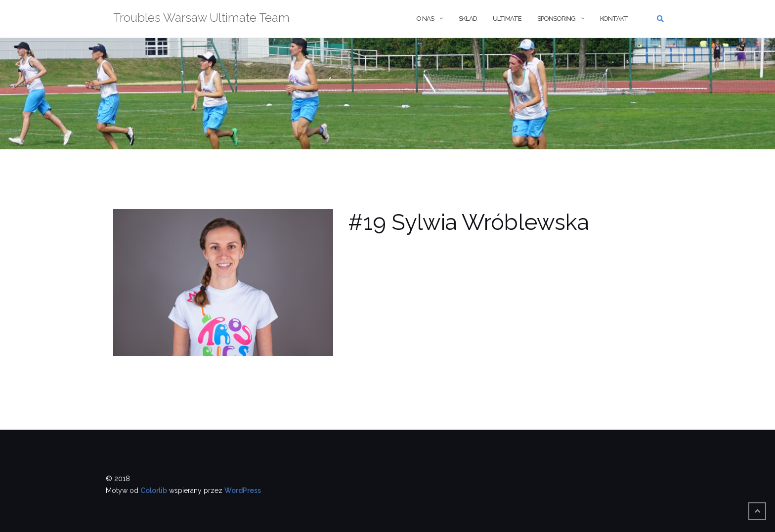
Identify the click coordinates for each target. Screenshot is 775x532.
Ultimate (507, 19)
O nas (425, 19)
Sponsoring (556, 19)
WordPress (243, 490)
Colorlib (154, 490)
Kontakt (614, 19)
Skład (468, 19)
